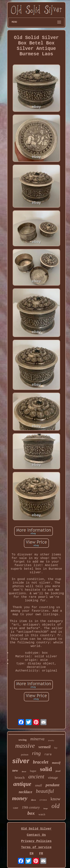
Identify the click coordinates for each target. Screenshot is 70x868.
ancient (36, 776)
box (31, 813)
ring (36, 753)
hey (56, 748)
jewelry (51, 740)
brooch (20, 778)
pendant (52, 785)
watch (42, 814)
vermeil (44, 747)
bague (33, 771)
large (46, 808)
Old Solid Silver (36, 829)
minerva (37, 739)
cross (43, 800)
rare (48, 755)
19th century (31, 807)
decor (24, 772)
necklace (25, 792)
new (15, 770)
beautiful (45, 791)
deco (34, 800)
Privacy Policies (36, 841)
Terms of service (36, 847)
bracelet (41, 762)
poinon (25, 755)
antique (22, 784)
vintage (53, 778)
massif (56, 763)
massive (25, 746)
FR (41, 853)
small (39, 785)
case (16, 808)
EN (32, 853)
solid (46, 769)
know (56, 799)
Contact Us (36, 835)
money (20, 798)
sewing (22, 740)
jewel (58, 771)
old (56, 806)
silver (21, 761)
